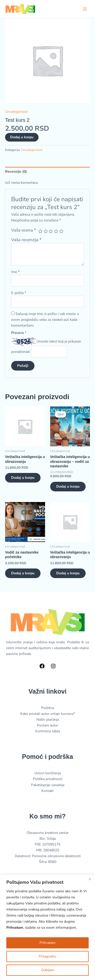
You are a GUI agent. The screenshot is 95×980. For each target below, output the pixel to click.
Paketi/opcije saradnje (48, 785)
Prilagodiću (48, 956)
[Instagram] (53, 666)
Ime (15, 272)
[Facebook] (42, 666)
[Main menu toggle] (85, 9)
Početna (48, 708)
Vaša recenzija (26, 240)
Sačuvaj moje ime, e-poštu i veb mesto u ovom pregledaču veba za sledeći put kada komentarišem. (45, 320)
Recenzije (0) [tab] (16, 172)
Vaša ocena (24, 230)
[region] (48, 927)
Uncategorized (16, 112)
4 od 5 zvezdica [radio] (56, 231)
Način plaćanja (48, 720)
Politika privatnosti (48, 779)
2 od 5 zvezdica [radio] (46, 231)
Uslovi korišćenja (48, 773)
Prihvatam (48, 943)
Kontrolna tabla (48, 731)
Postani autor (48, 725)
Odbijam (48, 970)
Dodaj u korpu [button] (23, 478)
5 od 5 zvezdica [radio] (61, 231)
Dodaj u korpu (22, 137)
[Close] (90, 879)
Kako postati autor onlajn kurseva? (48, 714)
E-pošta (19, 293)
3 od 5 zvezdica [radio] (51, 231)
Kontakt (48, 791)
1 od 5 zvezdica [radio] (40, 231)
